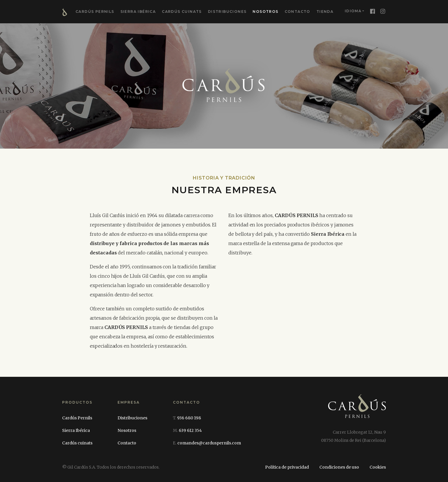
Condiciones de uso (339, 467)
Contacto (297, 12)
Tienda (325, 12)
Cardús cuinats (182, 12)
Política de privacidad (287, 467)
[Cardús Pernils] (357, 412)
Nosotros (265, 12)
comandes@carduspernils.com (209, 443)
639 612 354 (190, 430)
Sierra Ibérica (138, 12)
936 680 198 (189, 418)
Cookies (378, 467)
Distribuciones (227, 12)
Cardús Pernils (95, 12)
